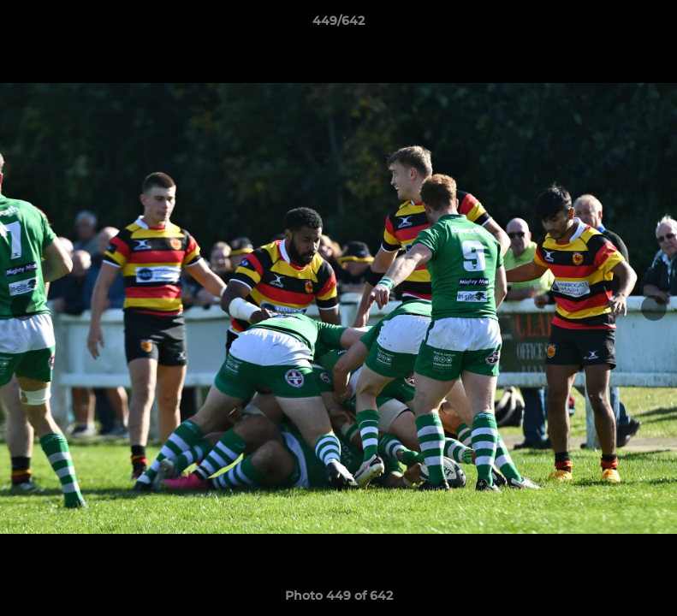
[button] (646, 25)
